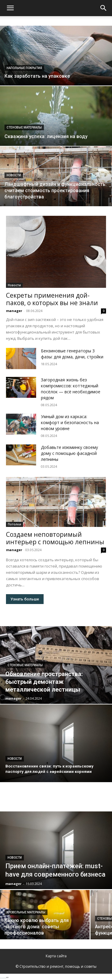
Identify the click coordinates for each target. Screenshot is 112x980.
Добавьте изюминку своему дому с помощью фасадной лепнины (69, 453)
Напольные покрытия (24, 68)
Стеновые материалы (24, 127)
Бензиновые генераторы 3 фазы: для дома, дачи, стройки (72, 354)
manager (14, 311)
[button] (10, 8)
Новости (14, 175)
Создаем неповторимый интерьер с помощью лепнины (55, 538)
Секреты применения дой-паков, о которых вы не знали (52, 299)
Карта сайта (56, 956)
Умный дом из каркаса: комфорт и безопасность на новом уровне (70, 422)
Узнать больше (25, 599)
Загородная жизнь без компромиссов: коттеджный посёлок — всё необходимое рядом (71, 389)
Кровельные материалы (26, 912)
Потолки (14, 524)
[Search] (104, 8)
